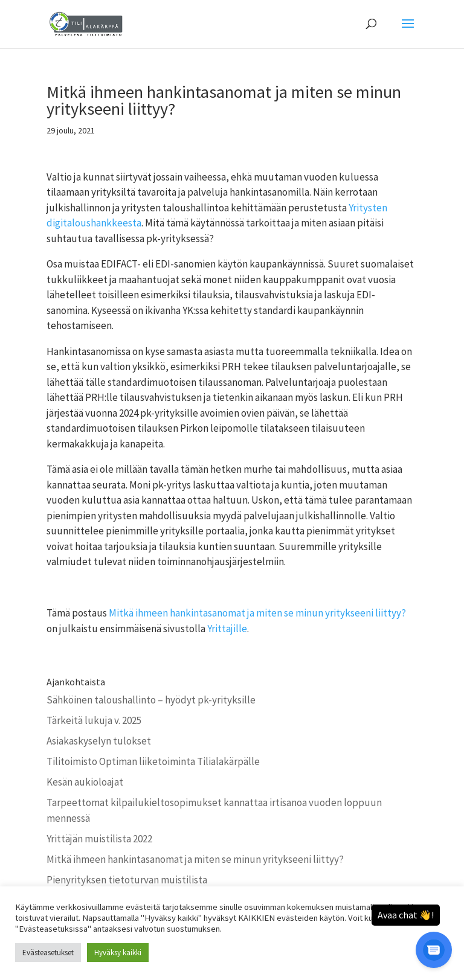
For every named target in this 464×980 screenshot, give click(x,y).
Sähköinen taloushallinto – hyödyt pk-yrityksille (151, 700)
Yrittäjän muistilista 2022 (99, 839)
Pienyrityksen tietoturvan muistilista (127, 880)
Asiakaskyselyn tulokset (99, 741)
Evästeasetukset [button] (48, 953)
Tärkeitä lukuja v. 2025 (94, 720)
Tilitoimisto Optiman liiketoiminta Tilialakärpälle (153, 761)
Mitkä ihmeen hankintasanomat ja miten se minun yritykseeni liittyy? (257, 613)
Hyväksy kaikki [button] (118, 953)
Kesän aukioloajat (85, 782)
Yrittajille (227, 629)
